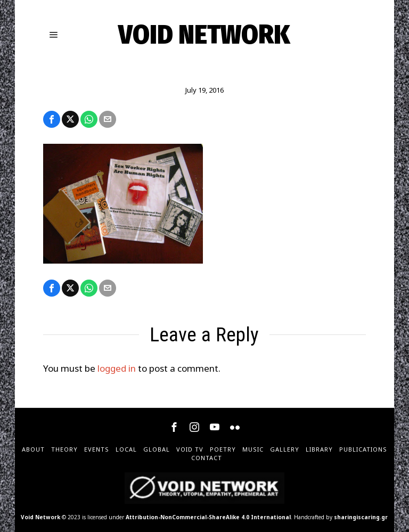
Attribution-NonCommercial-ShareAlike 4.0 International (208, 517)
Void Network (40, 517)
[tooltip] (52, 119)
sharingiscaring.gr (361, 517)
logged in (117, 368)
